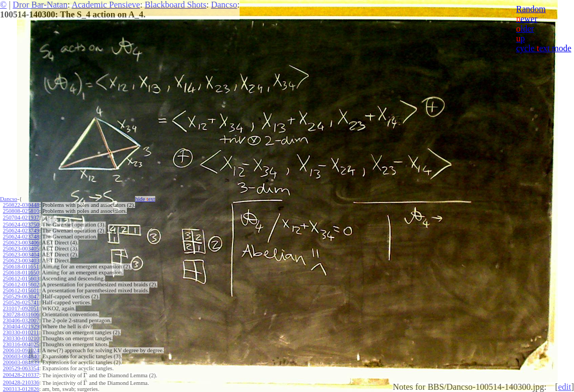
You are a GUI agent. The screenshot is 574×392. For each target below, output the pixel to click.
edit (565, 387)
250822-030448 (21, 205)
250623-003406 (21, 243)
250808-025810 (21, 211)
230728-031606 (21, 314)
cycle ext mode (544, 48)
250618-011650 (21, 272)
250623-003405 (21, 249)
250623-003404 (21, 255)
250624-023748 (21, 237)
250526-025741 (21, 302)
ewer (527, 19)
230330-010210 (21, 338)
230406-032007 (21, 320)
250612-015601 (21, 290)
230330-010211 (21, 332)
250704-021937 (21, 218)
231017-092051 (21, 308)
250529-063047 (21, 296)
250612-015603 (21, 278)
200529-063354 (21, 368)
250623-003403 (21, 261)
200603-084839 (21, 362)
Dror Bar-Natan (40, 5)
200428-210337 (21, 375)
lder (525, 29)
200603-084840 (21, 356)
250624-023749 (21, 231)
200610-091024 (21, 350)
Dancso (224, 5)
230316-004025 (21, 344)
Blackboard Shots (176, 5)
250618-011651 (21, 267)
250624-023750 (21, 225)
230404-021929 (21, 326)
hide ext (145, 199)
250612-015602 (21, 284)
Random (531, 9)
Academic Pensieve (106, 5)
